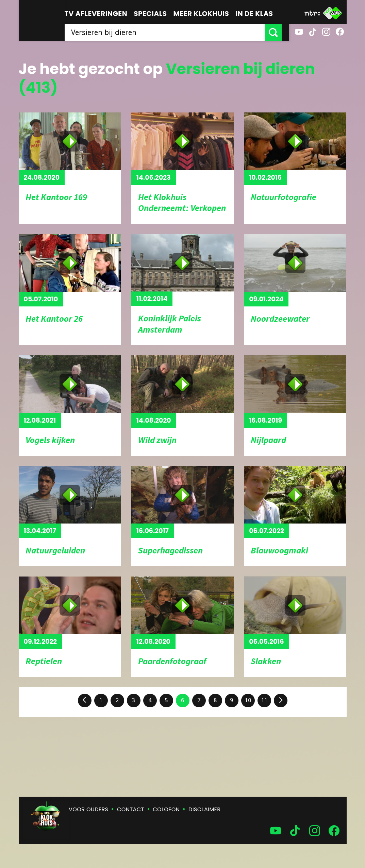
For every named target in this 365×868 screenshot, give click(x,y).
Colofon (166, 809)
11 (264, 700)
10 (248, 700)
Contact (130, 809)
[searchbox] (168, 32)
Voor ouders (88, 809)
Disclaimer (204, 809)
